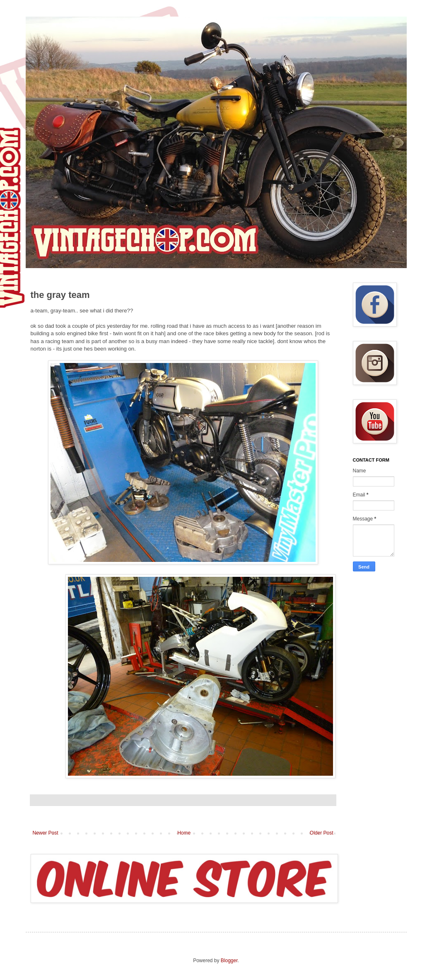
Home (184, 833)
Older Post (322, 833)
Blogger (229, 961)
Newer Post (46, 833)
